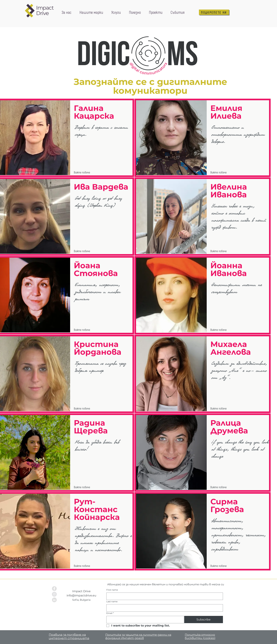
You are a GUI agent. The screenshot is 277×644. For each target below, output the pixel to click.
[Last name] (164, 608)
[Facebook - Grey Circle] (54, 589)
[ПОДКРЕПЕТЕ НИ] (214, 12)
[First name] (164, 596)
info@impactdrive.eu (81, 595)
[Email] (144, 620)
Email (110, 613)
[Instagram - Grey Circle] (54, 594)
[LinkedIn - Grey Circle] (54, 600)
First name (112, 590)
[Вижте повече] (83, 172)
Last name (112, 601)
